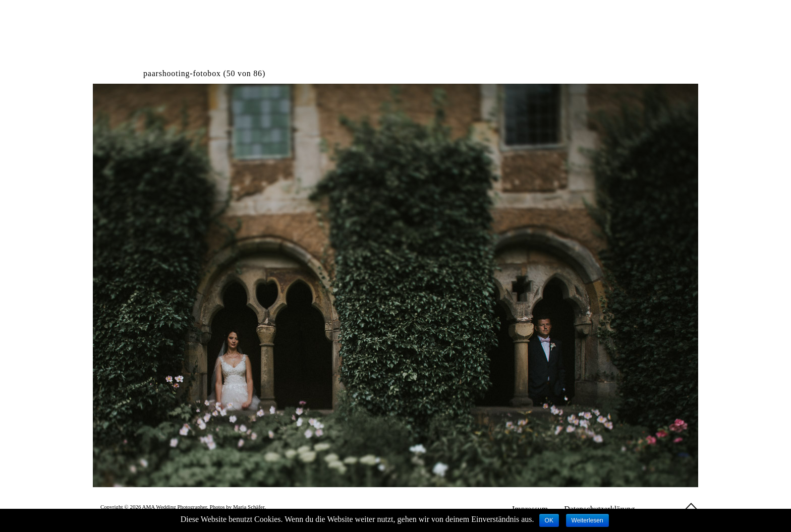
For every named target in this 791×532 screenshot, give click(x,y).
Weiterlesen (587, 520)
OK (549, 520)
